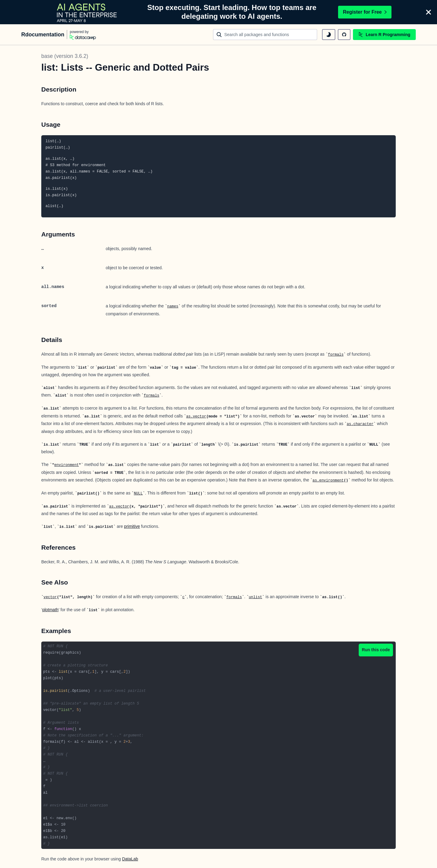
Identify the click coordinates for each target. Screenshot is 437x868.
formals (336, 355)
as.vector (196, 417)
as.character (360, 424)
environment (67, 465)
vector (50, 597)
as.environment (328, 481)
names (173, 307)
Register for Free (365, 12)
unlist (256, 597)
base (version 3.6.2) (65, 56)
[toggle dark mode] (329, 35)
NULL (138, 494)
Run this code (376, 650)
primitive (132, 526)
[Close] (429, 12)
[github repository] (344, 35)
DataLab (130, 859)
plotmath (50, 610)
